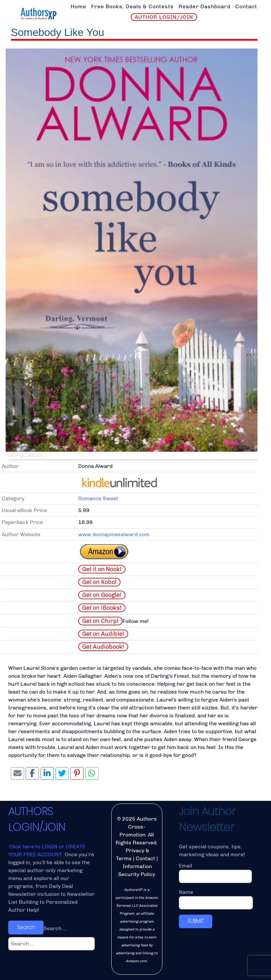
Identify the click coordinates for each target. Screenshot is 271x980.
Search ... (55, 928)
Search (26, 927)
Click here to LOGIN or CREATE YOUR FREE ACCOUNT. (47, 850)
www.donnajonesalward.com (114, 534)
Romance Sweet (98, 498)
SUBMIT (196, 921)
